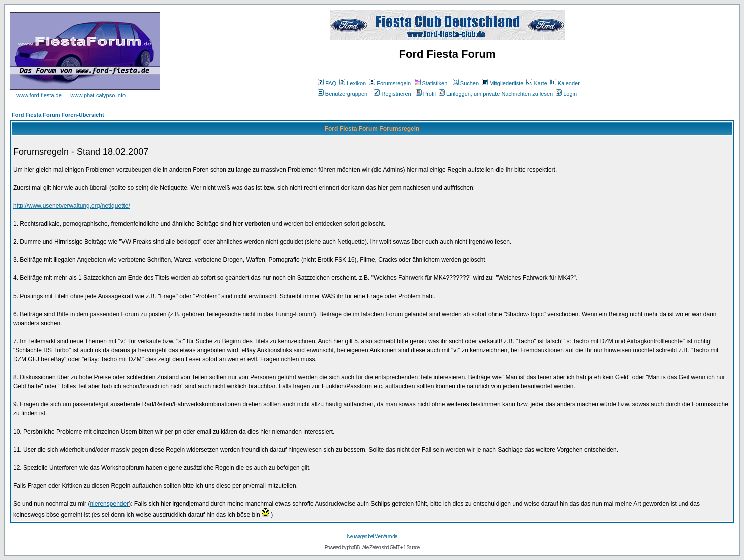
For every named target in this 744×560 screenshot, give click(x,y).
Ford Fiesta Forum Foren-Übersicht (58, 115)
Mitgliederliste (503, 83)
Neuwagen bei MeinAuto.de (372, 537)
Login (566, 94)
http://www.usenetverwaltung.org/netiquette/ (72, 206)
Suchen (466, 83)
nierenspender (109, 504)
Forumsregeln (390, 83)
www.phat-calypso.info (98, 95)
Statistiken (431, 83)
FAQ (327, 83)
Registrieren (392, 94)
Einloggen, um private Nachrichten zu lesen (496, 94)
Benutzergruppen (343, 94)
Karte (536, 83)
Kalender (565, 83)
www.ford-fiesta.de (39, 95)
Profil (426, 94)
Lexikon (353, 83)
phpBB (353, 548)
